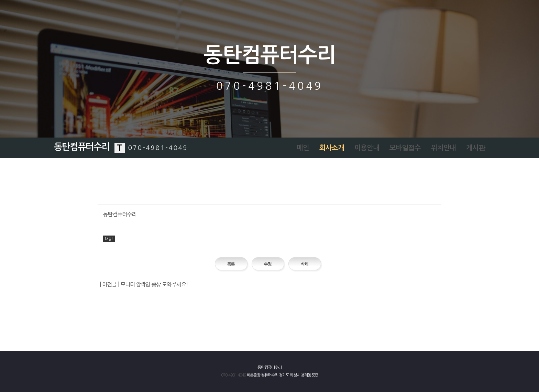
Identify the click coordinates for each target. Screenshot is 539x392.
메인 (303, 148)
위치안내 (443, 148)
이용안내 (367, 148)
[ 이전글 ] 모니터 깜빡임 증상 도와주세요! (144, 284)
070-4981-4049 (233, 375)
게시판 (476, 148)
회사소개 (332, 148)
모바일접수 (405, 148)
